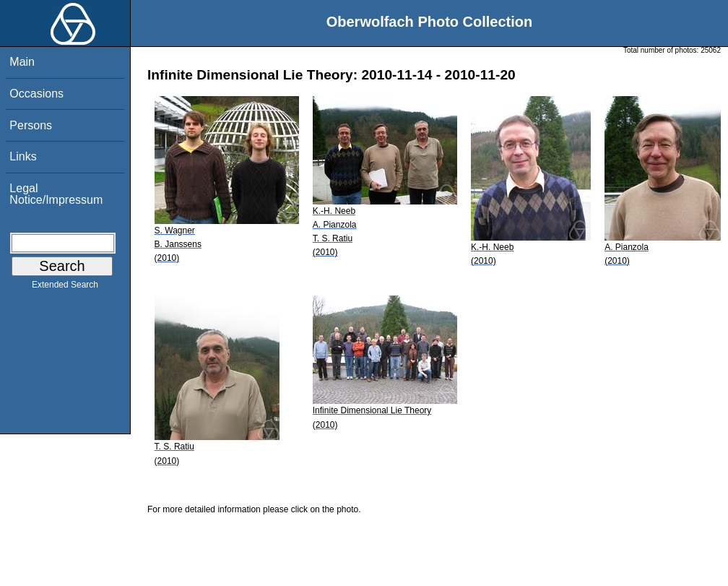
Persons (31, 125)
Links (23, 156)
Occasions (36, 94)
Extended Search (65, 288)
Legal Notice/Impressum (56, 194)
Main (22, 62)
